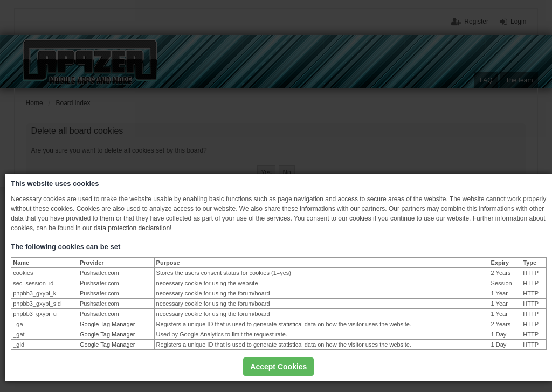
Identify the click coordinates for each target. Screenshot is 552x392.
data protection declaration (132, 228)
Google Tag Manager (108, 324)
